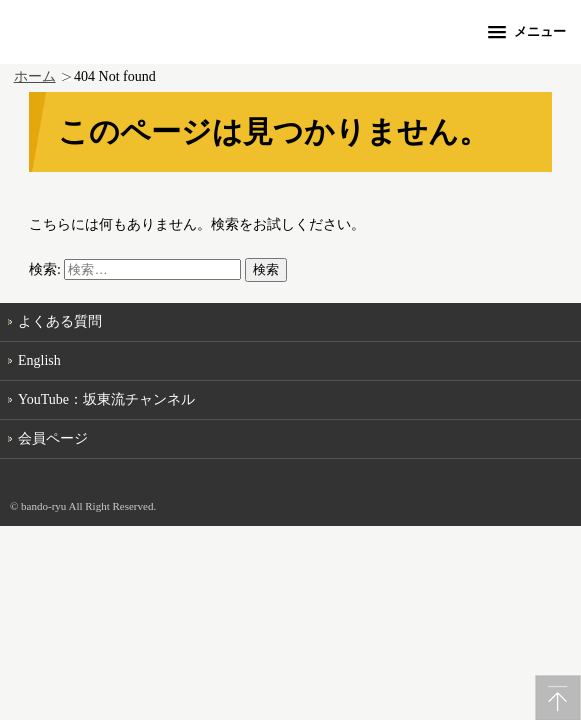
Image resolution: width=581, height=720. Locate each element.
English (39, 360)
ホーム (35, 76)
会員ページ (53, 438)
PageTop (558, 697)
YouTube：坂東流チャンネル (106, 399)
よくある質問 (60, 321)
